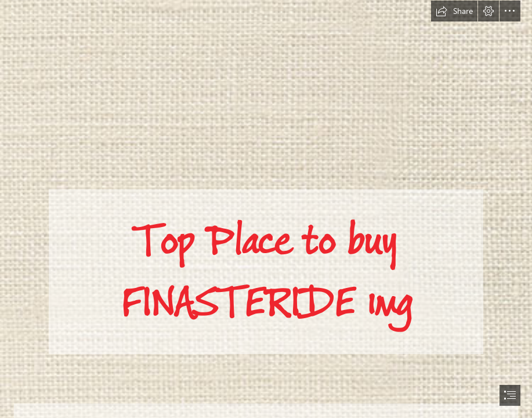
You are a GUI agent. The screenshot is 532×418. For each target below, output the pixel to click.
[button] (454, 11)
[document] (266, 209)
